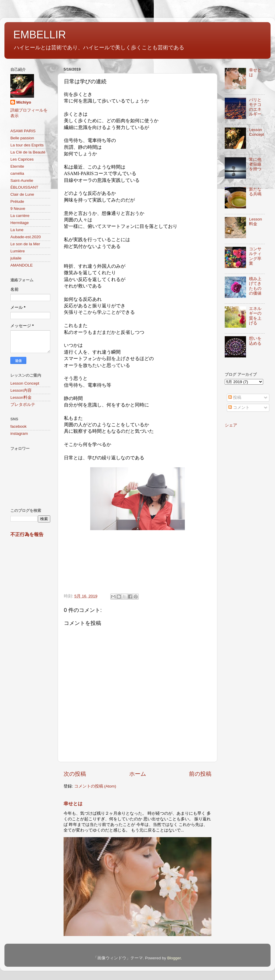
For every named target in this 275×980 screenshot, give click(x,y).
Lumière (18, 251)
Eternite (17, 166)
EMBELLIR (40, 35)
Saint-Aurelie (22, 181)
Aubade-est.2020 (26, 237)
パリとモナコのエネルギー (255, 107)
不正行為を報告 (27, 534)
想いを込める (255, 341)
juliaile (16, 258)
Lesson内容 (21, 390)
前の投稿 (200, 774)
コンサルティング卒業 (255, 256)
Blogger (174, 958)
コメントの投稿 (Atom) (95, 786)
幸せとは (73, 804)
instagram (19, 433)
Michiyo (24, 102)
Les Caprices (22, 159)
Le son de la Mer (25, 244)
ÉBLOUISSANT (24, 187)
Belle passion (22, 138)
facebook (18, 426)
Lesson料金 (21, 397)
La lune (17, 230)
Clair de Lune (22, 194)
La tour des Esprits (27, 145)
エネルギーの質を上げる (255, 316)
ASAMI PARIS (23, 131)
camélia (17, 173)
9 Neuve (18, 209)
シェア (231, 425)
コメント (239, 407)
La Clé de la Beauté (28, 152)
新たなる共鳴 (255, 192)
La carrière (20, 216)
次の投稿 (75, 774)
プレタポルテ (23, 405)
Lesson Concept (25, 383)
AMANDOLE (22, 265)
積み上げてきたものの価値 (255, 286)
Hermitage (20, 223)
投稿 (235, 397)
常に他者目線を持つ (255, 164)
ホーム (138, 774)
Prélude (17, 201)
